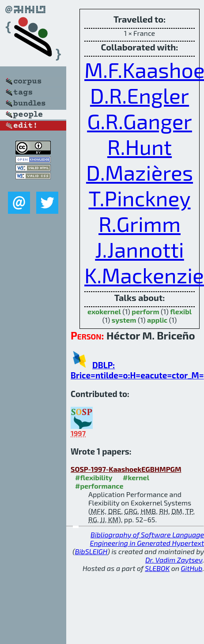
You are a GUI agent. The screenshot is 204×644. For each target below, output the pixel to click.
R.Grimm (140, 224)
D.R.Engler (140, 95)
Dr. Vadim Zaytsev (174, 560)
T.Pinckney (139, 198)
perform (145, 311)
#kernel (136, 477)
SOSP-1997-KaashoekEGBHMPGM (126, 469)
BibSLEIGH (91, 551)
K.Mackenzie (144, 275)
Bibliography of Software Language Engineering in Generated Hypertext (147, 539)
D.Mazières (140, 172)
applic (157, 320)
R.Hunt (140, 147)
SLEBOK (157, 568)
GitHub (192, 568)
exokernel (104, 311)
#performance (99, 486)
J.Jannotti (139, 249)
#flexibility (94, 477)
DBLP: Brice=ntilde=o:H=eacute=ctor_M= (137, 370)
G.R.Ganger (140, 121)
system (124, 320)
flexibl (181, 311)
